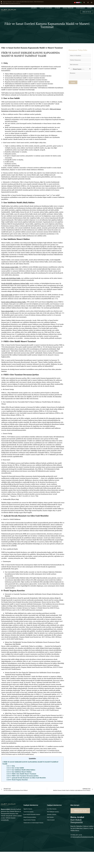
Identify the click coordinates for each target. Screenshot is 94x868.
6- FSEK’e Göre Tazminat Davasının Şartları (22, 776)
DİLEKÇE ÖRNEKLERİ (68, 8)
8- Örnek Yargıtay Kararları (17, 780)
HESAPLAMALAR (80, 8)
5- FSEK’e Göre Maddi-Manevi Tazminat (21, 774)
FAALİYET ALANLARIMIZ (46, 8)
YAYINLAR (57, 8)
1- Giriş (11, 766)
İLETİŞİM (90, 8)
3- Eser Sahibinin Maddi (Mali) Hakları (21, 770)
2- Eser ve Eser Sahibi (15, 768)
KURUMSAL (34, 8)
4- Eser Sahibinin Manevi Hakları (19, 772)
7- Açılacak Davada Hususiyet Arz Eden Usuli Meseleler (26, 778)
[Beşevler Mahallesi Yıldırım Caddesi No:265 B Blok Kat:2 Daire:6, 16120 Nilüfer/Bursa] (12, 834)
